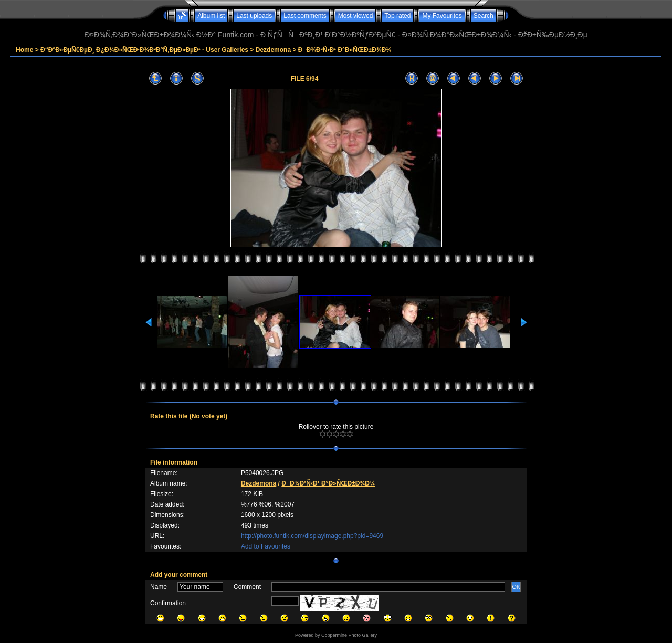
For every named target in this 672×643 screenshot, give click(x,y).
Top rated (397, 16)
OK (516, 587)
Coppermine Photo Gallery (349, 635)
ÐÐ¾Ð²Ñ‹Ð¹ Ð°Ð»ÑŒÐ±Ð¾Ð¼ (345, 50)
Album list (211, 16)
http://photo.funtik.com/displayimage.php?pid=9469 (312, 536)
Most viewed (356, 16)
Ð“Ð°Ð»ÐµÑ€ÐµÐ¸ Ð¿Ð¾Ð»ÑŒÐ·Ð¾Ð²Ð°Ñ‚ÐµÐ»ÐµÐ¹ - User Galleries (144, 50)
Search (484, 16)
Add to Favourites (266, 546)
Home (24, 50)
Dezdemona (273, 50)
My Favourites (442, 16)
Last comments (305, 16)
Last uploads (254, 16)
